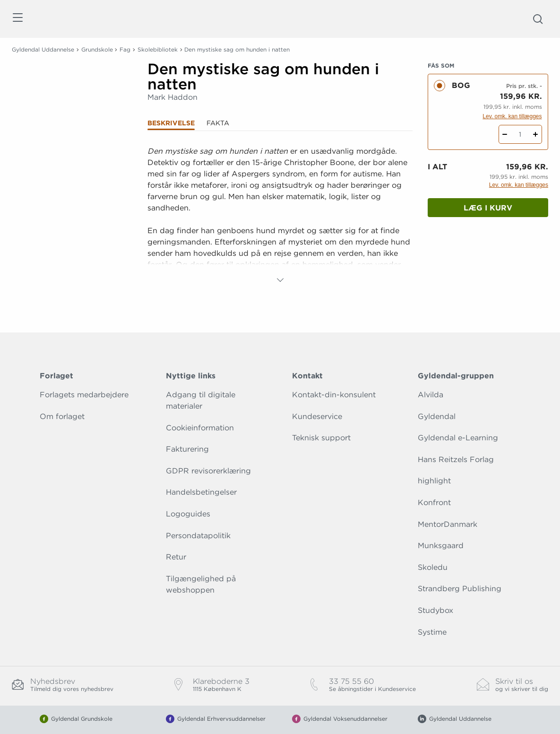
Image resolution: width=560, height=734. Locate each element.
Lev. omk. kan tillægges (512, 116)
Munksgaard (441, 546)
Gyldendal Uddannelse (43, 49)
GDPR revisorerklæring (208, 471)
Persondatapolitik (198, 536)
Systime (432, 632)
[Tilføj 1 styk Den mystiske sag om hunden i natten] (536, 134)
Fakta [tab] (218, 123)
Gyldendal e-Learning (458, 438)
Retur (176, 557)
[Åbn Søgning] (538, 19)
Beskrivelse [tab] (171, 123)
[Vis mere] (280, 280)
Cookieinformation (200, 428)
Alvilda (431, 395)
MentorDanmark (448, 524)
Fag (125, 49)
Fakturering (187, 449)
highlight (434, 481)
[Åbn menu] (17, 19)
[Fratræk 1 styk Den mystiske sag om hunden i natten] (505, 134)
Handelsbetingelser (201, 492)
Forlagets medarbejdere (84, 395)
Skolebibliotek (158, 49)
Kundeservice (317, 416)
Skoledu (433, 567)
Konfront (434, 502)
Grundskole (97, 49)
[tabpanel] (280, 216)
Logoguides (188, 514)
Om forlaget (62, 416)
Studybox (435, 610)
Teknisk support (321, 438)
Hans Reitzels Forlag (456, 459)
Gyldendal (437, 416)
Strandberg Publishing (460, 589)
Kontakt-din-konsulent (334, 395)
